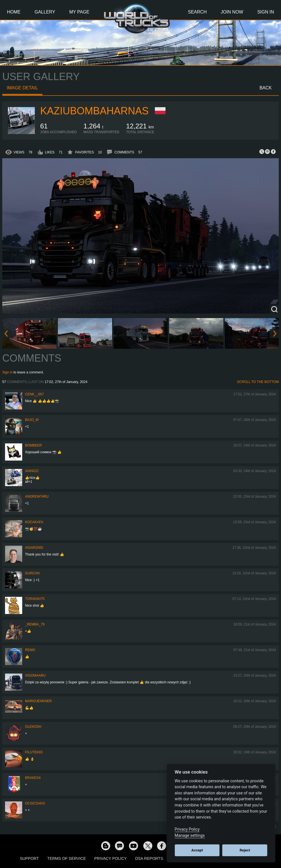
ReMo (30, 650)
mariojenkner (38, 701)
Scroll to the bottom (258, 382)
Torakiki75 (35, 599)
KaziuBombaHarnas (94, 111)
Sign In (266, 12)
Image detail (22, 88)
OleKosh (33, 727)
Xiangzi (32, 471)
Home (14, 12)
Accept (197, 850)
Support (29, 858)
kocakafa (34, 522)
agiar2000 (34, 548)
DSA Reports (149, 858)
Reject (245, 850)
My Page (79, 12)
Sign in (7, 372)
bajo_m (32, 420)
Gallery (45, 12)
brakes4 (33, 778)
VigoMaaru (35, 676)
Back (266, 88)
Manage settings (190, 836)
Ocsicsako (35, 803)
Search (197, 12)
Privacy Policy (111, 858)
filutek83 (34, 752)
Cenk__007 (34, 394)
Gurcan (32, 573)
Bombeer (33, 445)
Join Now (232, 12)
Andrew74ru (37, 497)
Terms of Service (66, 858)
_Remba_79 (35, 624)
